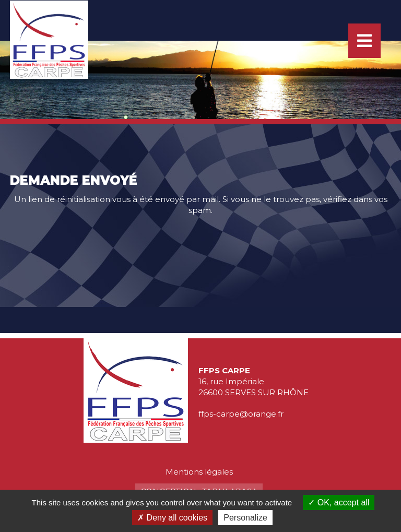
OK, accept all (339, 503)
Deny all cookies (172, 518)
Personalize (245, 518)
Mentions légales (199, 472)
